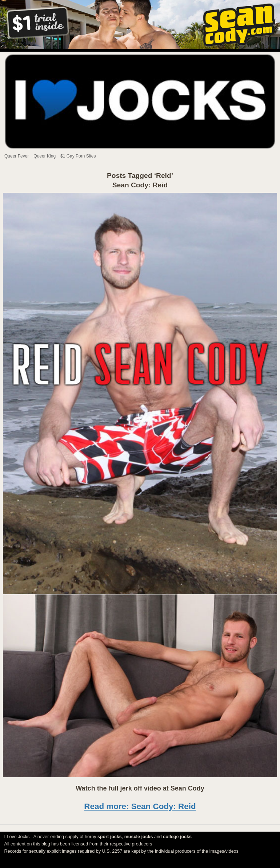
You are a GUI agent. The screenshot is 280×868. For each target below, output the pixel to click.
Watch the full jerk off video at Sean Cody (140, 788)
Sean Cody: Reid (140, 185)
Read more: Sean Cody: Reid (140, 806)
